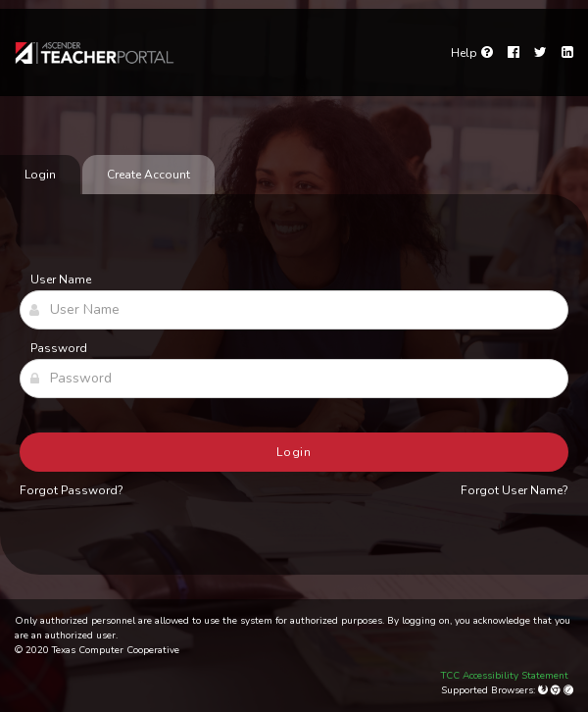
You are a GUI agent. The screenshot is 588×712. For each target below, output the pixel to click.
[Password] (294, 379)
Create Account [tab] (148, 175)
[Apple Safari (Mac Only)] (568, 690)
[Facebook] (514, 53)
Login (294, 452)
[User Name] (294, 310)
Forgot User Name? (514, 490)
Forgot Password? (72, 490)
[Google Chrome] (557, 690)
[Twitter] (540, 53)
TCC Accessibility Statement (505, 676)
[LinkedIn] (567, 53)
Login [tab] (40, 175)
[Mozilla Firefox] (544, 690)
